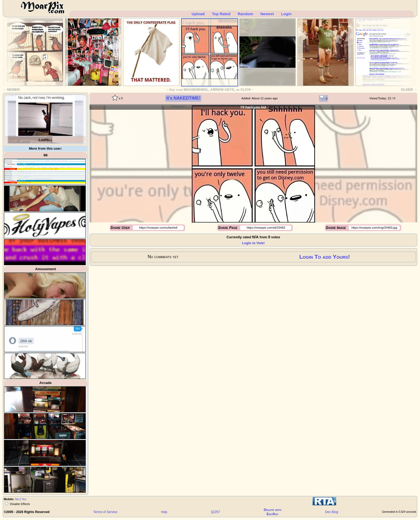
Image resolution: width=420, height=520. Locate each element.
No (17, 499)
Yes (24, 499)
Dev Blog (332, 512)
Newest (267, 14)
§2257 (215, 512)
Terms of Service (105, 512)
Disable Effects (20, 504)
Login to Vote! (253, 243)
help (164, 512)
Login (286, 14)
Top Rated (221, 14)
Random (245, 14)
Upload (198, 14)
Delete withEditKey (273, 512)
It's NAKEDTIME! (183, 98)
